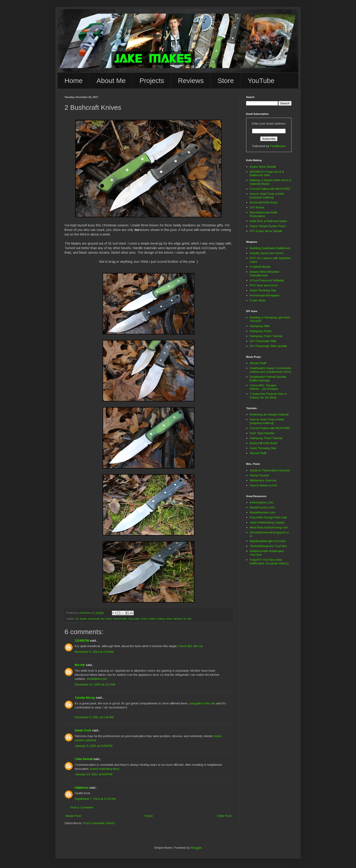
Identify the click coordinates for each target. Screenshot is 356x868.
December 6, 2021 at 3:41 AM (94, 717)
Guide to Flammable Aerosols (270, 470)
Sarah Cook (83, 730)
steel (169, 619)
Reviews (191, 81)
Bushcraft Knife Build (263, 202)
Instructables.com (261, 502)
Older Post (224, 816)
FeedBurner (278, 146)
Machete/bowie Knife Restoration (263, 214)
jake (137, 619)
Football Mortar (260, 267)
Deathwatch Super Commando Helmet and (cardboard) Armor (271, 370)
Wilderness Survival (263, 480)
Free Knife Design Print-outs (268, 517)
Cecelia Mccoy (85, 698)
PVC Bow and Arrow (264, 285)
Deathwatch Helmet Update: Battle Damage (268, 379)
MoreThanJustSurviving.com (269, 527)
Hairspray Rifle (260, 326)
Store (226, 81)
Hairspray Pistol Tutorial (266, 336)
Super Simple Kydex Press (268, 226)
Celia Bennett (84, 759)
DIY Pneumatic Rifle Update (268, 346)
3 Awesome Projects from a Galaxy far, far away (268, 396)
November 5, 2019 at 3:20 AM (94, 652)
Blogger (196, 848)
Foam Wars (258, 300)
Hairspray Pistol (261, 331)
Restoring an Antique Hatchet (269, 414)
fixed (109, 619)
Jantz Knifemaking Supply (267, 522)
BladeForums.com (262, 507)
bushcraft (94, 619)
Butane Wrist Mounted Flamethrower (264, 274)
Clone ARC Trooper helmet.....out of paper (264, 387)
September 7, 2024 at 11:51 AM (95, 799)
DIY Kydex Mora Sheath (266, 231)
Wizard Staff (258, 363)
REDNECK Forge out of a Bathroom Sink (267, 174)
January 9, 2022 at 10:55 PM (94, 746)
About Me (111, 81)
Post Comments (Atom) (99, 823)
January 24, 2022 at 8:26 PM (94, 774)
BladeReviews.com (263, 512)
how (131, 619)
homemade (120, 619)
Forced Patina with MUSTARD (270, 189)
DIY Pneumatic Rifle (263, 341)
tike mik (80, 665)
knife (144, 619)
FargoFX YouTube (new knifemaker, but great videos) (269, 562)
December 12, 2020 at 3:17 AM (95, 684)
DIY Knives (257, 207)
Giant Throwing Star (263, 290)
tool (189, 619)
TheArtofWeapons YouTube (268, 546)
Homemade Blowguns (265, 295)
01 (77, 619)
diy (103, 619)
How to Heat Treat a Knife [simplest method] (267, 196)
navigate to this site (202, 703)
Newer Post (73, 816)
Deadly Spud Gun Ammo (267, 253)
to (185, 619)
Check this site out (190, 646)
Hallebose (82, 788)
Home (74, 81)
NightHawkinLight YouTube (268, 541)
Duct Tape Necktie (262, 433)
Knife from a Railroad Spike (268, 221)
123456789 (82, 641)
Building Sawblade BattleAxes (270, 248)
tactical (178, 619)
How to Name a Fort (263, 485)
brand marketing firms (105, 769)
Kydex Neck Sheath (263, 167)
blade (84, 619)
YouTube (261, 81)
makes (161, 619)
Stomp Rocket (259, 475)
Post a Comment (82, 807)
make (152, 619)
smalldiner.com (97, 679)
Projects (152, 81)
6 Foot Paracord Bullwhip (267, 280)
